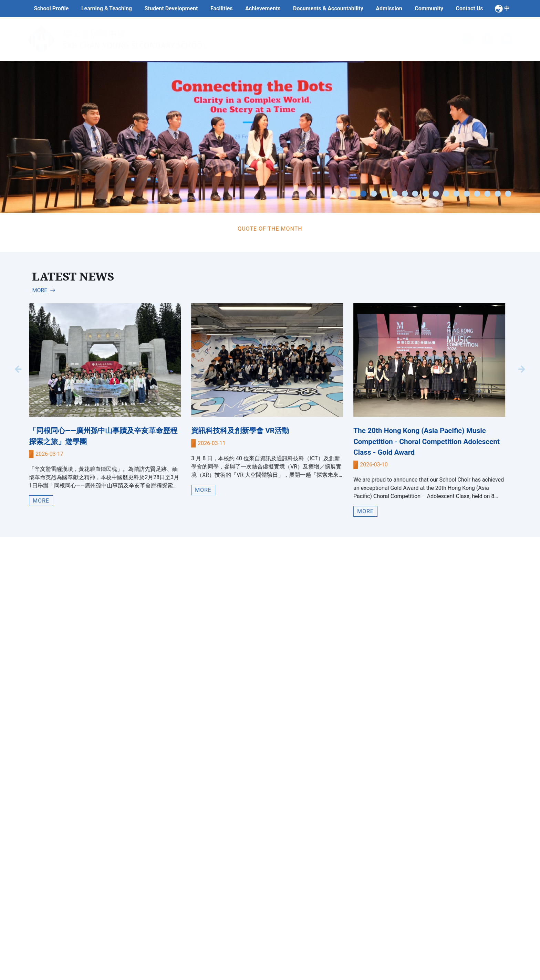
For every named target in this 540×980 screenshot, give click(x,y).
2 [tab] (363, 194)
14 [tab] (487, 194)
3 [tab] (374, 194)
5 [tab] (394, 194)
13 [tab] (477, 194)
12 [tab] (467, 194)
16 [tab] (508, 194)
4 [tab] (384, 194)
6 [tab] (405, 194)
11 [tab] (456, 194)
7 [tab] (415, 194)
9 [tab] (436, 194)
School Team (233, 969)
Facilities (222, 8)
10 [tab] (446, 194)
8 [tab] (425, 194)
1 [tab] (353, 194)
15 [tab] (498, 194)
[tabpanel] (270, 137)
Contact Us (470, 8)
